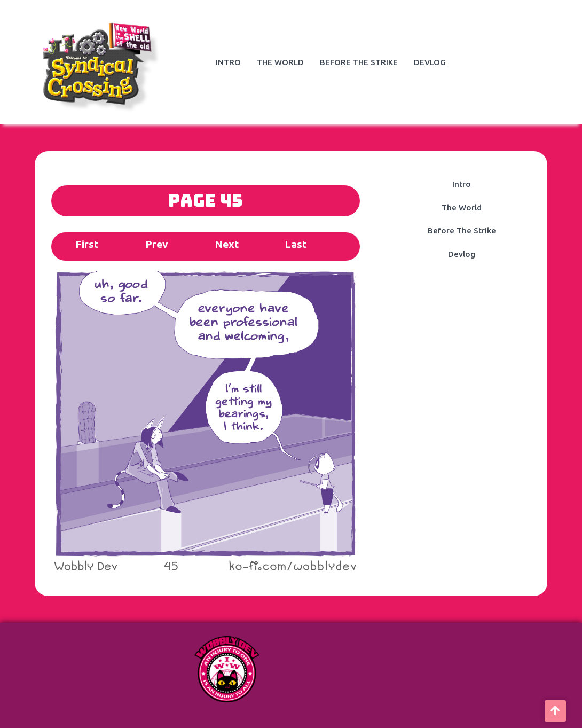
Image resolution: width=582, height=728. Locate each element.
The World (280, 62)
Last (296, 244)
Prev (157, 244)
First (87, 244)
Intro (228, 62)
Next (227, 244)
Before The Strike (359, 62)
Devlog (430, 62)
